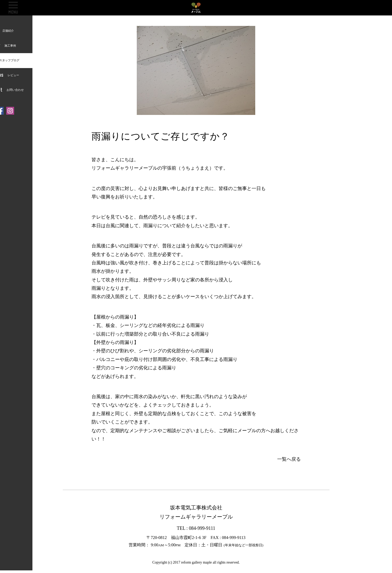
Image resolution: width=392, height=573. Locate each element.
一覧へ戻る (289, 459)
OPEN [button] (13, 8)
